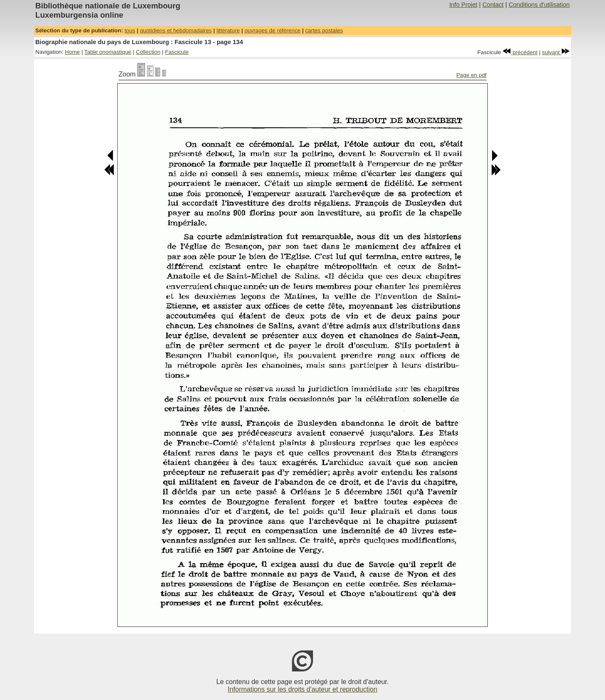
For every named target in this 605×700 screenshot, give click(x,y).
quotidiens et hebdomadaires (176, 30)
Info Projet (463, 5)
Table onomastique (108, 52)
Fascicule (177, 52)
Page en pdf (471, 75)
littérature (228, 30)
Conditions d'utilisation (539, 5)
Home (72, 52)
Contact (493, 5)
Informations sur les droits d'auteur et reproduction (302, 689)
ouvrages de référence (272, 30)
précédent (520, 52)
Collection (148, 52)
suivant (556, 52)
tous (130, 30)
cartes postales (324, 30)
